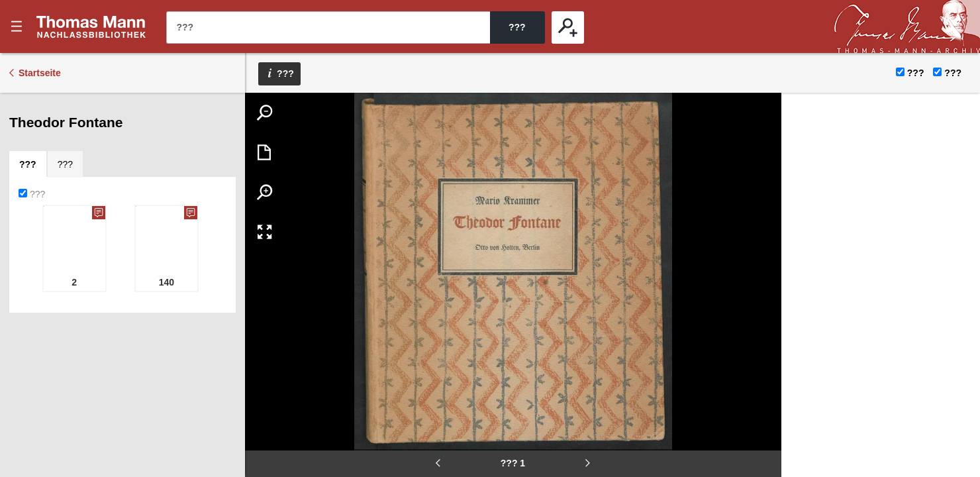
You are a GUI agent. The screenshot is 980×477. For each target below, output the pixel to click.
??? (91, 26)
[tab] (28, 164)
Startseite (40, 73)
